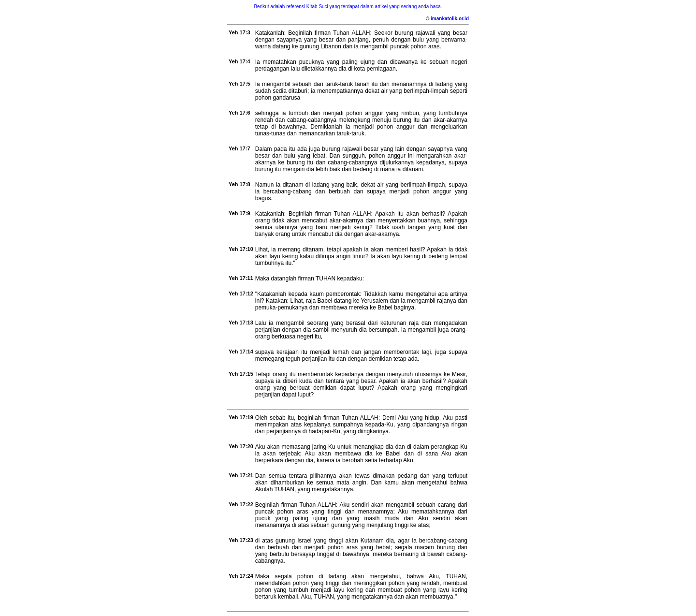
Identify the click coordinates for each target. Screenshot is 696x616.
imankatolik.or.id (450, 19)
